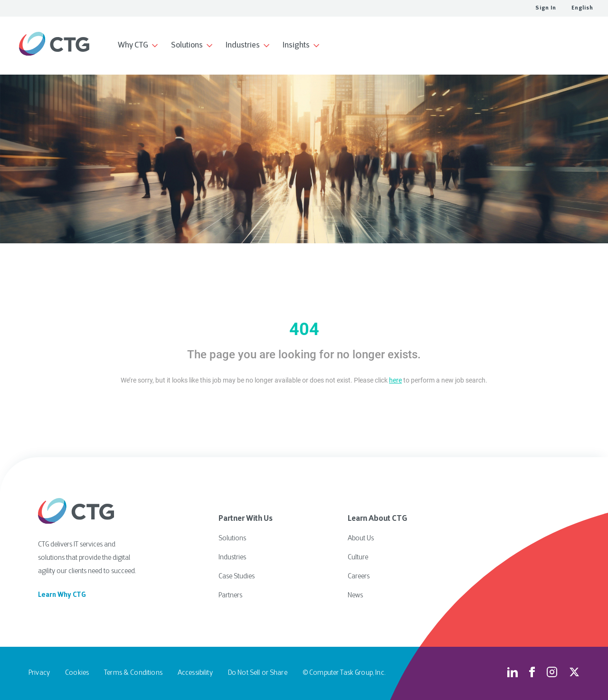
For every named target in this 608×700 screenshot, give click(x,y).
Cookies (77, 673)
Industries (232, 558)
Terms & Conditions (133, 673)
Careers (359, 577)
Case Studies (237, 577)
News (355, 596)
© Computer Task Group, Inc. (344, 673)
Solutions (232, 539)
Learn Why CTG (62, 595)
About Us (361, 539)
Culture (358, 558)
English (582, 8)
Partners (230, 596)
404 (304, 329)
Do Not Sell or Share (258, 673)
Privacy (39, 673)
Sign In (546, 8)
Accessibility (195, 673)
